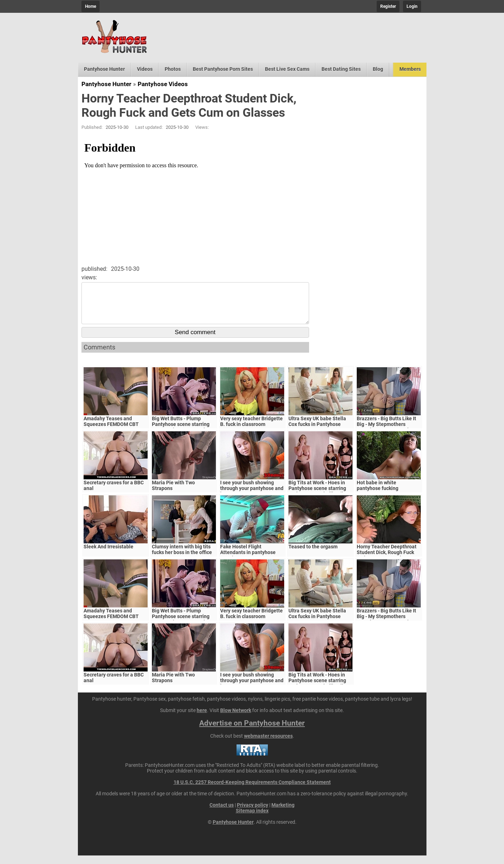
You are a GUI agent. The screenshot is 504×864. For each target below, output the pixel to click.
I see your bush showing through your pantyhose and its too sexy (252, 497)
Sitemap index (252, 819)
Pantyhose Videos (163, 84)
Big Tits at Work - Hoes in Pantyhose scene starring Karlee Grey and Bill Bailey (319, 497)
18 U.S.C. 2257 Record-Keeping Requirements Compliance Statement (252, 791)
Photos (173, 69)
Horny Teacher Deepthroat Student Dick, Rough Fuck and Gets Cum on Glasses (387, 561)
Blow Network (236, 719)
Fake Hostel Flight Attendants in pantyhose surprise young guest (248, 561)
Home (91, 6)
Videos (145, 69)
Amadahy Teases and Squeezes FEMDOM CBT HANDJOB (111, 433)
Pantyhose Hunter (104, 69)
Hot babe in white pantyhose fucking (378, 494)
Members (410, 69)
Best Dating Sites (341, 69)
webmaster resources (268, 744)
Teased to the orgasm (313, 555)
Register (388, 6)
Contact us (222, 813)
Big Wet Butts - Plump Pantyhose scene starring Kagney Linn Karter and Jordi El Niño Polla (181, 436)
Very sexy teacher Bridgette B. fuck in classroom (251, 430)
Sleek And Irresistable (108, 555)
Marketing (283, 813)
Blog (378, 69)
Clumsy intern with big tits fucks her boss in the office (182, 558)
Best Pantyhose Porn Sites (223, 69)
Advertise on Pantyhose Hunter (252, 732)
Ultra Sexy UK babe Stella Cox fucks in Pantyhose (317, 430)
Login (412, 6)
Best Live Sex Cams (287, 69)
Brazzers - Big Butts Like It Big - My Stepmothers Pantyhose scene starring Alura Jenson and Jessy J (386, 436)
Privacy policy (253, 813)
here (202, 719)
